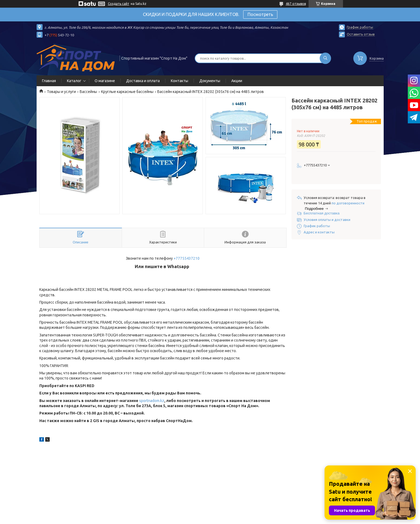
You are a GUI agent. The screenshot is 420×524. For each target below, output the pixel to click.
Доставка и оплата (143, 81)
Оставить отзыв (361, 34)
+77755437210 (187, 258)
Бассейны (88, 92)
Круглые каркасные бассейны (127, 92)
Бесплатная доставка (322, 213)
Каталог (74, 81)
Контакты (179, 81)
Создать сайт (119, 4)
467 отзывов (296, 4)
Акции (237, 81)
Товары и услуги (61, 92)
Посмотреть (260, 14)
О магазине (105, 81)
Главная (49, 81)
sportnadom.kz (152, 401)
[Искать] (325, 58)
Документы (210, 81)
